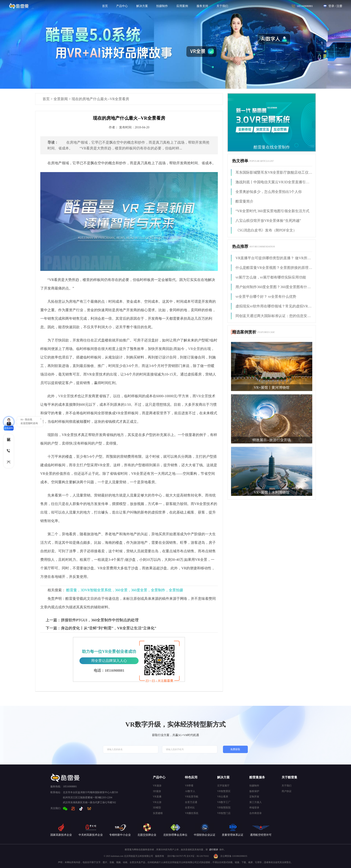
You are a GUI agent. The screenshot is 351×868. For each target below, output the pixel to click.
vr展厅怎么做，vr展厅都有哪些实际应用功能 (271, 277)
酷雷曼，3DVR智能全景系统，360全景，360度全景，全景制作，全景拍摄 (125, 590)
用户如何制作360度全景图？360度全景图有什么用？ (274, 287)
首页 (46, 99)
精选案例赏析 (244, 332)
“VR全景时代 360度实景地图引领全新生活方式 (272, 211)
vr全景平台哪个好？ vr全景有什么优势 (266, 297)
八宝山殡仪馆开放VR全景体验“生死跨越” (268, 221)
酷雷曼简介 (244, 201)
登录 (331, 6)
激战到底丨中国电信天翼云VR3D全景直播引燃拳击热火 (274, 182)
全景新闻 (61, 99)
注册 (339, 6)
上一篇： (53, 620)
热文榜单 (240, 161)
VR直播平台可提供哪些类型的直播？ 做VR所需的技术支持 (274, 258)
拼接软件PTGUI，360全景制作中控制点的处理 (92, 620)
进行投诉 (214, 850)
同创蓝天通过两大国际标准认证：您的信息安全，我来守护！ (274, 316)
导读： (53, 142)
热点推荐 (240, 246)
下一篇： (53, 628)
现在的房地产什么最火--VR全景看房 (100, 99)
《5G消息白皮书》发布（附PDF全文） (266, 230)
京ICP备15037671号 (177, 856)
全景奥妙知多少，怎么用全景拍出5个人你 (269, 192)
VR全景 (194, 349)
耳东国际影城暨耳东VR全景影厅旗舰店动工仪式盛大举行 (274, 172)
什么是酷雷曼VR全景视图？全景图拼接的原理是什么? (274, 268)
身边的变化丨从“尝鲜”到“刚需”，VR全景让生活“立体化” (101, 628)
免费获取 (235, 749)
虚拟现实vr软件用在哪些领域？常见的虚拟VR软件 (274, 306)
